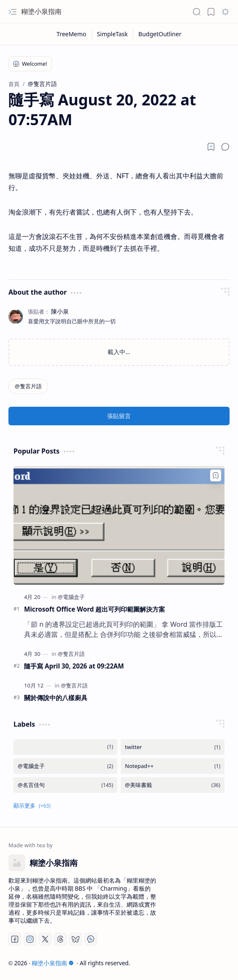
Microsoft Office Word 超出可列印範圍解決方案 (95, 609)
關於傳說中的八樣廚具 (56, 698)
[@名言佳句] (65, 785)
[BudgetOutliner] (160, 34)
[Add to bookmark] (216, 475)
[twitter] (173, 747)
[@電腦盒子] (71, 597)
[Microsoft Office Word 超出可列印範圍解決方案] (119, 525)
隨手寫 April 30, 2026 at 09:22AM (74, 666)
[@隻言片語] (28, 386)
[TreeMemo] (72, 34)
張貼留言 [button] (119, 416)
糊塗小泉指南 (41, 11)
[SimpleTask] (113, 34)
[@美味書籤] (173, 785)
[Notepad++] (173, 766)
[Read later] (211, 147)
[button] (13, 12)
